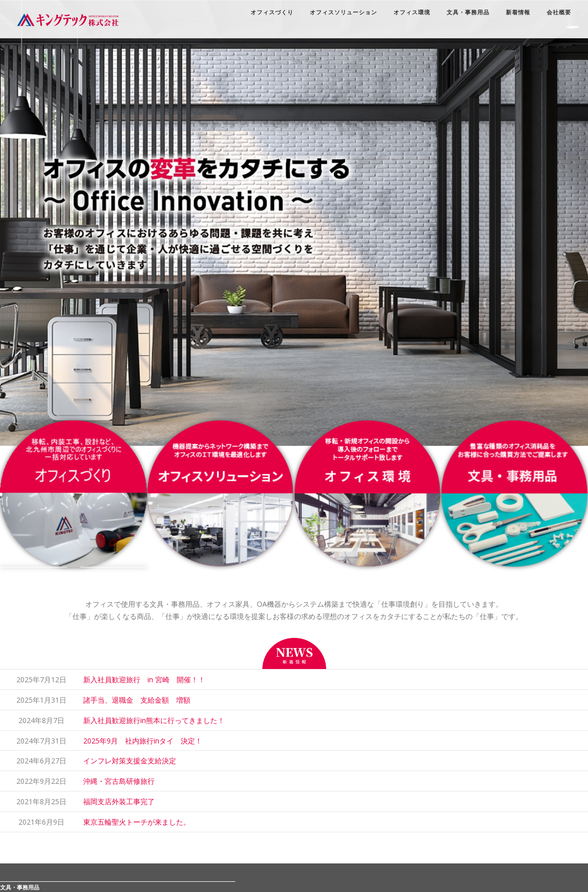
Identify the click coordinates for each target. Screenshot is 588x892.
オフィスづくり (266, 13)
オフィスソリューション (338, 13)
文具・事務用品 (462, 13)
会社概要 (553, 13)
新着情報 (512, 13)
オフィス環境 (406, 13)
